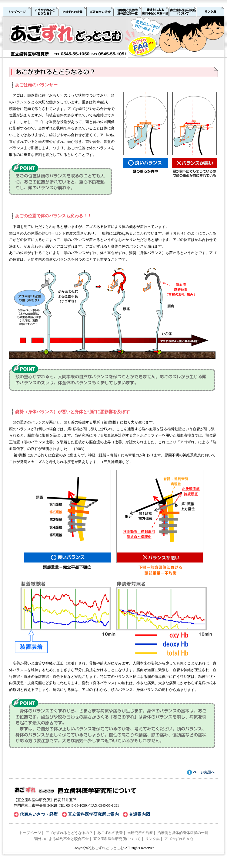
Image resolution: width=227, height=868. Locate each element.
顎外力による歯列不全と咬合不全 (62, 839)
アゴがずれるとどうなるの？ (69, 833)
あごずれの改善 (110, 833)
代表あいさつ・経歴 (39, 814)
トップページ (30, 833)
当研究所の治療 (140, 833)
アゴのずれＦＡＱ (179, 839)
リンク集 (152, 839)
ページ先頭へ (204, 772)
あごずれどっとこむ (108, 848)
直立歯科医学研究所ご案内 (93, 814)
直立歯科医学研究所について (117, 839)
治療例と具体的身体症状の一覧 (183, 833)
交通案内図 (139, 814)
